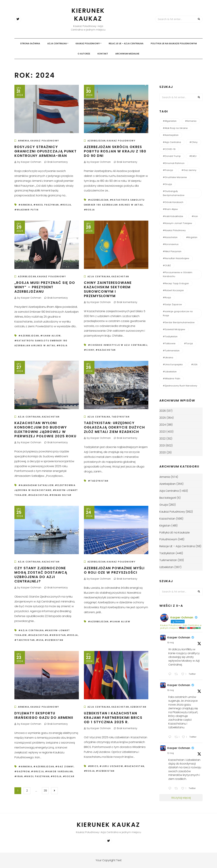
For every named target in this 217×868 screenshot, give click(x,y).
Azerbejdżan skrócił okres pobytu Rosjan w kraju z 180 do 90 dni (115, 151)
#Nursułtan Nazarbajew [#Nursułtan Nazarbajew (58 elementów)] (176, 258)
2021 (162, 446)
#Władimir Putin (26, 210)
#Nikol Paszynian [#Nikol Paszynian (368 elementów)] (172, 251)
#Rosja (66, 205)
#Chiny (89, 350)
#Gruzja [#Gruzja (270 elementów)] (167, 184)
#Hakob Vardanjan (59, 771)
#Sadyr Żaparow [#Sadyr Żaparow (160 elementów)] (172, 304)
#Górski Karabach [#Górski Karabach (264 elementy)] (173, 202)
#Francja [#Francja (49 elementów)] (168, 170)
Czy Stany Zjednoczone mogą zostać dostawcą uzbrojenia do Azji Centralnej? (41, 575)
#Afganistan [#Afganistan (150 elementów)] (170, 121)
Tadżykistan (121, 417)
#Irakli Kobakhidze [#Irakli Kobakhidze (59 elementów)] (173, 216)
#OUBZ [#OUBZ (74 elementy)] (167, 265)
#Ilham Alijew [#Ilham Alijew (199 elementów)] (170, 209)
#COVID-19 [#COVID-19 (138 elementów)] (169, 149)
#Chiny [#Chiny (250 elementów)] (194, 142)
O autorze (84, 54)
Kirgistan (165, 526)
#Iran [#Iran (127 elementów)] (195, 216)
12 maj (171, 753)
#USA (40, 640)
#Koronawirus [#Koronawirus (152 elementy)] (171, 244)
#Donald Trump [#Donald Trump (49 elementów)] (172, 156)
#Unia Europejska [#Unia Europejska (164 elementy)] (173, 364)
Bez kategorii (168, 498)
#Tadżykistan (98, 481)
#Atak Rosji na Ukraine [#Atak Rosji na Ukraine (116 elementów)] (175, 128)
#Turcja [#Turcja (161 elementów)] (188, 343)
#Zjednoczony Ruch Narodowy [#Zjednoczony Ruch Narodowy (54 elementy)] (180, 386)
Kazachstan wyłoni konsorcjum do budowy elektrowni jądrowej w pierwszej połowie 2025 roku (45, 430)
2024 (163, 425)
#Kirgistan (58, 635)
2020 (163, 452)
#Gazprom (22, 771)
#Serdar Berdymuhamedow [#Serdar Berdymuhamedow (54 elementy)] (179, 322)
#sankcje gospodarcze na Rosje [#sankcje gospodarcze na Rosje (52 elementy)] (178, 313)
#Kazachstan (106, 350)
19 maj (171, 643)
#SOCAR (69, 776)
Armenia (24, 141)
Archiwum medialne (127, 54)
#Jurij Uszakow (111, 766)
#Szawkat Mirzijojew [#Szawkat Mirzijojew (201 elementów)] (174, 329)
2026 (163, 411)
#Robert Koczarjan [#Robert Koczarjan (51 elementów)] (173, 290)
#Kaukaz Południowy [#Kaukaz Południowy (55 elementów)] (174, 230)
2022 (162, 439)
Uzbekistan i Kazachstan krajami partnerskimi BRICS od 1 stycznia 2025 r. (113, 718)
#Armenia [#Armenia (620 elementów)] (191, 121)
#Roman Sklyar (60, 495)
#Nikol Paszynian (46, 205)
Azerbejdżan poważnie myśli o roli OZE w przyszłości (114, 570)
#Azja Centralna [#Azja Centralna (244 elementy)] (172, 142)
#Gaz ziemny (65, 767)
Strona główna (30, 43)
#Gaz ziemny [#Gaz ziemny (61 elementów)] (189, 170)
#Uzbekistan (54, 640)
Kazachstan (120, 276)
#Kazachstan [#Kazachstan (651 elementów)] (170, 237)
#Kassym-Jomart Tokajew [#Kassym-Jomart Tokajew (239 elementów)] (177, 223)
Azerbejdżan (97, 141)
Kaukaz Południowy (88, 43)
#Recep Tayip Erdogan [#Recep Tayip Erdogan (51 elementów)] (176, 283)
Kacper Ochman (179, 637)
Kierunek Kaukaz (88, 15)
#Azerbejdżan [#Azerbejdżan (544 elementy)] (171, 135)
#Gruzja (37, 771)
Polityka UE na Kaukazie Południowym (174, 43)
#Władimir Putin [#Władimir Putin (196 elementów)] (172, 379)
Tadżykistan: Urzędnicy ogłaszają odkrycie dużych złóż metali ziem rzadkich (114, 427)
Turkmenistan (168, 560)
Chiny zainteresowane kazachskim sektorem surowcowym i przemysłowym (108, 289)
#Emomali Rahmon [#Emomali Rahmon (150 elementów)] (174, 163)
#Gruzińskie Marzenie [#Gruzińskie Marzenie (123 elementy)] (175, 177)
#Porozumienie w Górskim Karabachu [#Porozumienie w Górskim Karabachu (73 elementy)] (178, 274)
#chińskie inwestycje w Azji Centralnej (118, 345)
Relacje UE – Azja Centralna (126, 43)
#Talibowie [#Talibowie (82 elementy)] (169, 343)
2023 (162, 432)
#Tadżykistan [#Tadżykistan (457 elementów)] (170, 337)
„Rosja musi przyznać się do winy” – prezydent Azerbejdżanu (45, 287)
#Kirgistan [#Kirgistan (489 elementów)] (192, 237)
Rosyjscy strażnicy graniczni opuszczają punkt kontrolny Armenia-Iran (46, 151)
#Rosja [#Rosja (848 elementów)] (167, 298)
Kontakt (103, 54)
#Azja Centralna (31, 630)
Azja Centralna (57, 43)
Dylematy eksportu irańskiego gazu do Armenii (44, 715)
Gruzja (164, 505)
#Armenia (25, 205)
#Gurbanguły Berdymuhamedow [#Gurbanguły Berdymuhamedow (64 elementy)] (174, 193)
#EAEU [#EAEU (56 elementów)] (193, 156)
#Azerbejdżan (98, 200)
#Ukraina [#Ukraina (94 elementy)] (168, 358)
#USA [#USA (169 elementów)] (194, 364)
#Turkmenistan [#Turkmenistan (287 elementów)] (171, 351)
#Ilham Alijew (51, 336)
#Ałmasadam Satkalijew (36, 485)
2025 (163, 418)
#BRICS (93, 766)
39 (45, 791)
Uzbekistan (138, 707)
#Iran (19, 776)
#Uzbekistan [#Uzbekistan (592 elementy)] (170, 372)
